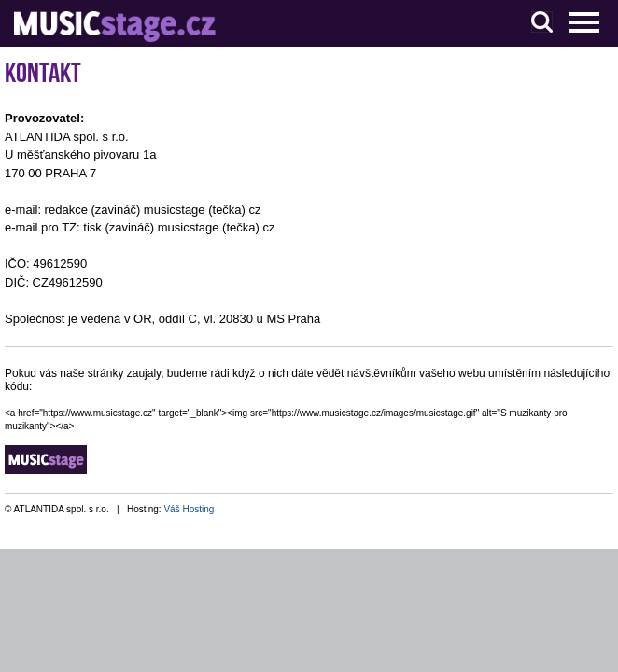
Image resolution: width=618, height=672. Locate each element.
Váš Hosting (189, 509)
